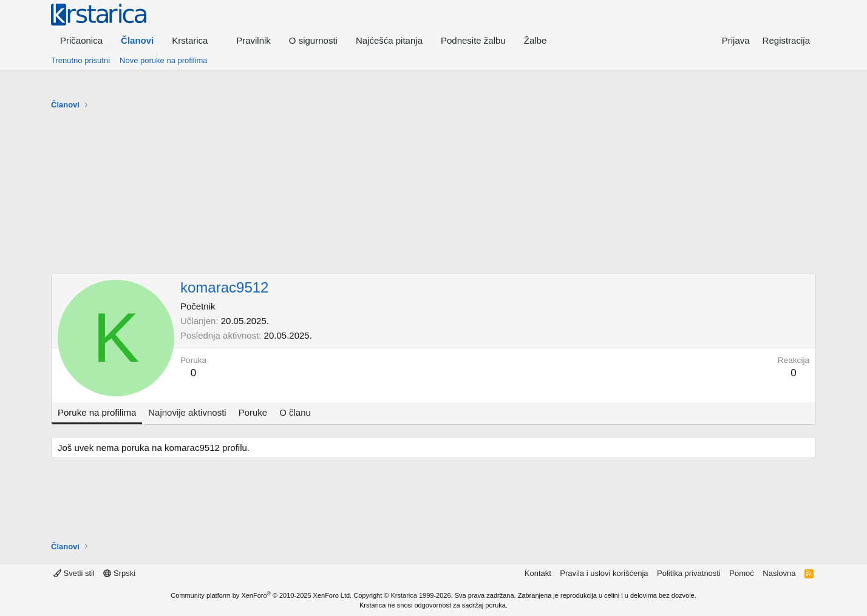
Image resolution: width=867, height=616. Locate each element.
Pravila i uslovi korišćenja (604, 573)
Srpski (119, 573)
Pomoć (741, 573)
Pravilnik (253, 40)
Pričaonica (81, 40)
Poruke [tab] (253, 412)
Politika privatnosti (689, 573)
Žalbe (535, 40)
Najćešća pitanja (389, 40)
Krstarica (404, 595)
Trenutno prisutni (80, 60)
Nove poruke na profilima (164, 60)
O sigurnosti (313, 40)
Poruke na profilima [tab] (97, 412)
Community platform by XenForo (261, 595)
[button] (195, 40)
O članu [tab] (295, 412)
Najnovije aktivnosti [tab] (187, 412)
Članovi (137, 40)
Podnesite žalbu (473, 40)
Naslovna (779, 573)
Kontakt (538, 573)
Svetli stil (74, 573)
